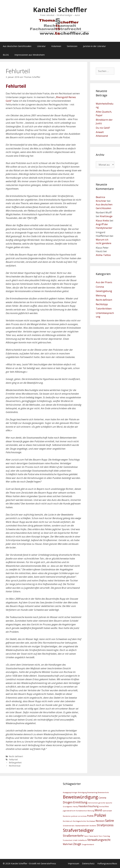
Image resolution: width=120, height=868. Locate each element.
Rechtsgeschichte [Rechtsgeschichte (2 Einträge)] (80, 821)
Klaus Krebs (102, 220)
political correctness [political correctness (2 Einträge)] (79, 816)
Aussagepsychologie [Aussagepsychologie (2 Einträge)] (70, 792)
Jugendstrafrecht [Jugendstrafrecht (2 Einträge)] (69, 811)
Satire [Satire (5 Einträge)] (109, 821)
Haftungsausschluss (107, 863)
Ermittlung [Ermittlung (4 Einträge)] (80, 802)
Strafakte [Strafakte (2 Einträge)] (93, 826)
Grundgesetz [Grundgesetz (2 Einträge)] (68, 807)
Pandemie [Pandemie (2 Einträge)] (67, 816)
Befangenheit (15, 763)
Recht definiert (16, 756)
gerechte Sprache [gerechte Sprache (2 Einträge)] (105, 803)
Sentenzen (72, 46)
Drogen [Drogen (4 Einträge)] (68, 802)
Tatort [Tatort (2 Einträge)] (86, 836)
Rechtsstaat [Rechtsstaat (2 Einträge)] (91, 821)
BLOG (6, 55)
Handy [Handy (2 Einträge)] (75, 807)
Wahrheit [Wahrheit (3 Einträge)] (68, 844)
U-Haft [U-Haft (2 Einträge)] (75, 840)
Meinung (101, 295)
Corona (100, 287)
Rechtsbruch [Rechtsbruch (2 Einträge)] (68, 821)
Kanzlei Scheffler (60, 10)
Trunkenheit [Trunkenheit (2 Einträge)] (68, 840)
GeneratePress (48, 863)
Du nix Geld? (103, 128)
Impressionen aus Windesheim (30, 55)
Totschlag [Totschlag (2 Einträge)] (106, 836)
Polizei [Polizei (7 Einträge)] (100, 815)
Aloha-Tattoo (103, 255)
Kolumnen (56, 46)
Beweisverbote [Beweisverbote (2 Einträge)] (103, 792)
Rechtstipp (102, 304)
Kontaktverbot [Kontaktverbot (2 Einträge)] (81, 811)
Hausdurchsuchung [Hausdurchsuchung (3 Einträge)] (88, 806)
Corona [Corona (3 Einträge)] (102, 798)
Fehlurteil (13, 760)
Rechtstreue (15, 766)
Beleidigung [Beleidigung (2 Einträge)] (82, 792)
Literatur (41, 46)
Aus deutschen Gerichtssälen (17, 46)
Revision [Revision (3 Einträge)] (100, 821)
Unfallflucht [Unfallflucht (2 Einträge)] (82, 840)
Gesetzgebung (104, 291)
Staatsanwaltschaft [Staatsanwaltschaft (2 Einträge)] (82, 826)
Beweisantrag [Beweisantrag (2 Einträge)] (92, 792)
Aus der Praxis (104, 282)
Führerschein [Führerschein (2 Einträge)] (93, 803)
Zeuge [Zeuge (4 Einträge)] (77, 844)
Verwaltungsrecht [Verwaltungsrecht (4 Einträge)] (99, 840)
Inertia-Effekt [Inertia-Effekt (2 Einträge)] (104, 807)
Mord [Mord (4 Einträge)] (98, 810)
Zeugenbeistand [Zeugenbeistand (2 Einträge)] (88, 844)
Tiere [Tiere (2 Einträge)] (101, 836)
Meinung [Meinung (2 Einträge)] (91, 811)
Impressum (74, 863)
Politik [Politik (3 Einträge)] (90, 816)
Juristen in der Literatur (94, 46)
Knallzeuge (106, 216)
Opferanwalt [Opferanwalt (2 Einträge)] (107, 811)
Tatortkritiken (104, 309)
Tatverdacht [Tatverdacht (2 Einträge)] (94, 836)
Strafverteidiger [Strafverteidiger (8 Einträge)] (78, 830)
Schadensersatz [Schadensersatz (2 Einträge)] (69, 826)
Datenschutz (88, 863)
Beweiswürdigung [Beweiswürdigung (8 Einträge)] (80, 797)
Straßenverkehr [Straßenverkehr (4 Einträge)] (73, 836)
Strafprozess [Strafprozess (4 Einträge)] (105, 825)
